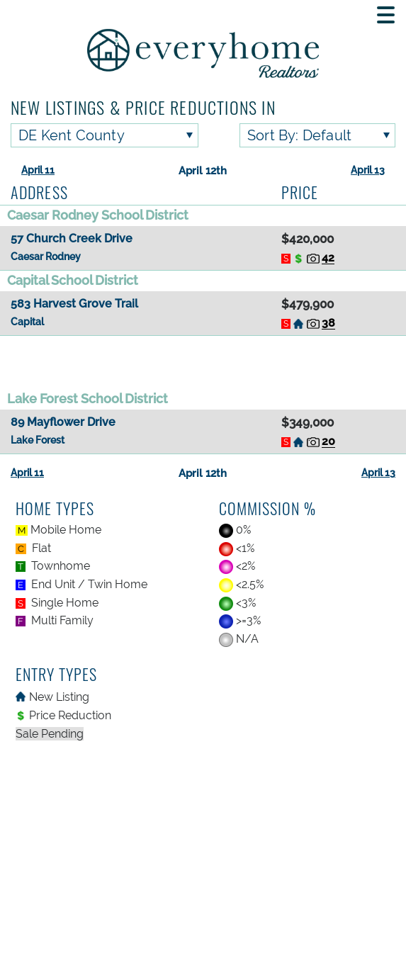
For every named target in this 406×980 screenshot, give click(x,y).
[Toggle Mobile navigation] (386, 15)
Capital (27, 322)
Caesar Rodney (46, 257)
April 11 (38, 170)
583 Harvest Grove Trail (74, 304)
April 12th (203, 171)
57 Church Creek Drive (72, 238)
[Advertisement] (203, 362)
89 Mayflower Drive (63, 422)
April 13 (368, 170)
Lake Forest (38, 440)
